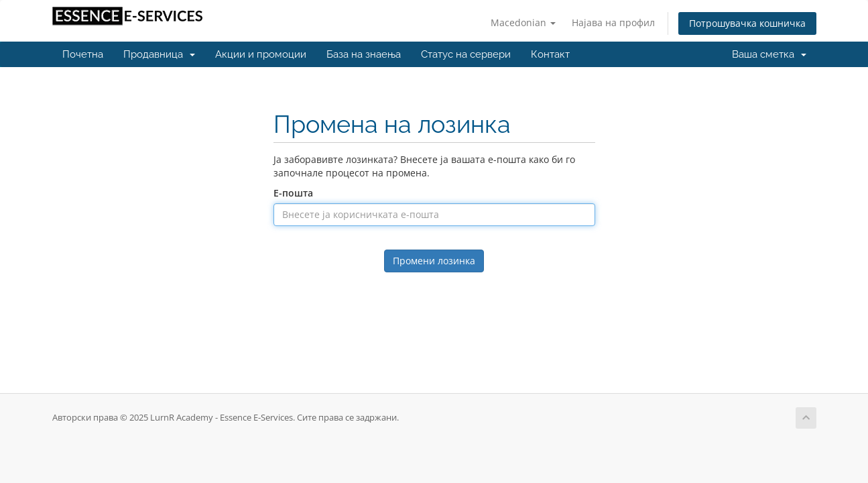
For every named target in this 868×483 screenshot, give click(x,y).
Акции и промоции (261, 54)
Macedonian (523, 22)
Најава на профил (613, 22)
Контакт (550, 54)
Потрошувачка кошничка (747, 23)
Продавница (159, 54)
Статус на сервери (466, 54)
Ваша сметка (769, 54)
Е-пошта (293, 193)
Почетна (83, 54)
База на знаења (364, 54)
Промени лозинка (434, 261)
